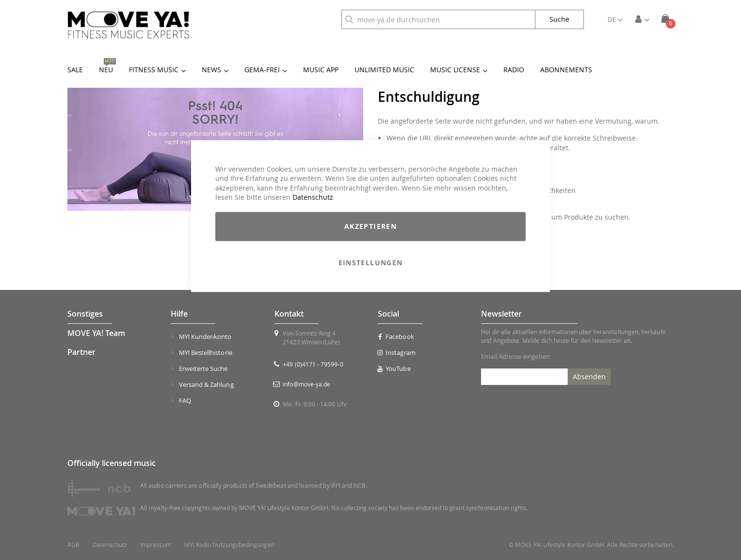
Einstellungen (371, 263)
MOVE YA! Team (96, 333)
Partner (81, 352)
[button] (615, 19)
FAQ (185, 400)
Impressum (156, 545)
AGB (73, 545)
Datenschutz (313, 198)
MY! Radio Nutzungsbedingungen (229, 545)
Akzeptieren (370, 226)
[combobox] (438, 19)
